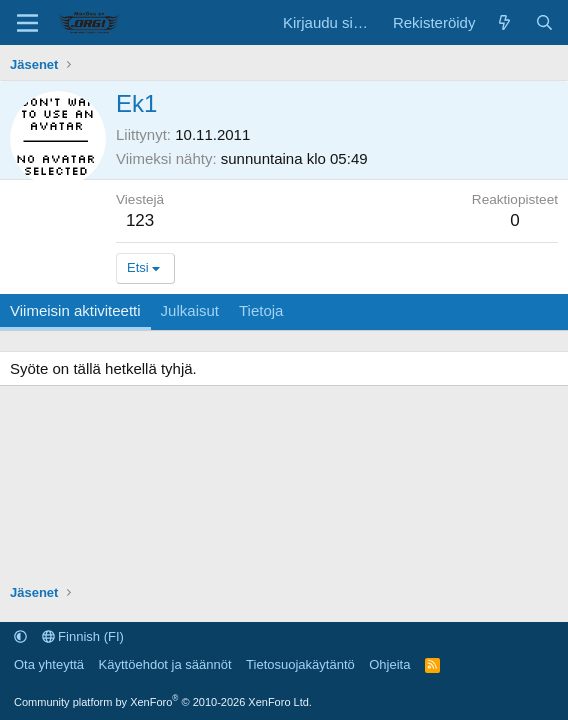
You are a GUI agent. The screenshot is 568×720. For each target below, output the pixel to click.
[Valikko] (27, 23)
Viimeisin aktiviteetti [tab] (75, 310)
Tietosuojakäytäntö (300, 664)
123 (140, 220)
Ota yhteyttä (49, 664)
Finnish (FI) (83, 636)
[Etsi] (544, 22)
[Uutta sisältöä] (504, 22)
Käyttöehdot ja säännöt (165, 664)
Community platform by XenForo (163, 702)
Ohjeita (389, 664)
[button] (20, 636)
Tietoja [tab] (261, 310)
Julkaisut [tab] (190, 310)
